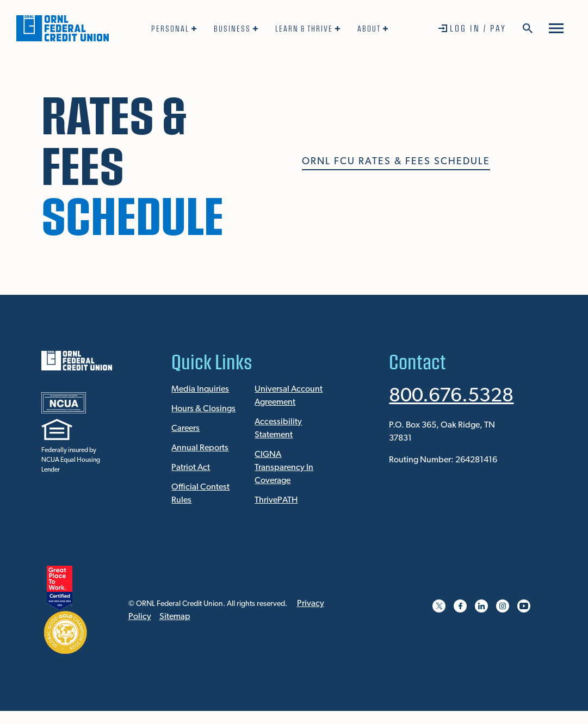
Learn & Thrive (304, 28)
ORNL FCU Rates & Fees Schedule (396, 162)
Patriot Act (191, 468)
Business (232, 28)
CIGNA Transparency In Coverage (284, 468)
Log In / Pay (478, 28)
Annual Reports (200, 448)
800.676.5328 (451, 397)
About (369, 28)
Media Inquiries (200, 389)
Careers (185, 429)
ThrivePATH (276, 500)
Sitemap (175, 617)
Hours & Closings (203, 409)
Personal (170, 28)
